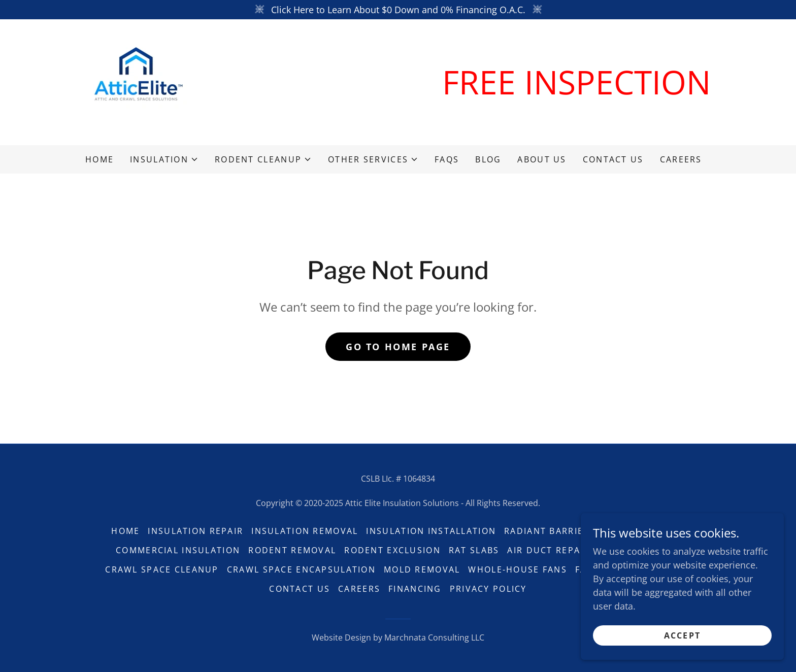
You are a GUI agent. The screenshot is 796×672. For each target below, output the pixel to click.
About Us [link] (542, 159)
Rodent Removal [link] (292, 550)
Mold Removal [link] (422, 569)
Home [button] (125, 531)
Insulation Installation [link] (431, 531)
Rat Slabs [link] (474, 550)
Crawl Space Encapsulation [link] (301, 569)
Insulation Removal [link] (305, 531)
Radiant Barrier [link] (547, 531)
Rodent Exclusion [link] (392, 550)
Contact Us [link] (613, 159)
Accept (683, 635)
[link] (136, 81)
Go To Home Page (398, 347)
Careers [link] (681, 159)
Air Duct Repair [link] (548, 550)
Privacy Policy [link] (488, 589)
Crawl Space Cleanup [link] (162, 569)
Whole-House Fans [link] (518, 569)
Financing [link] (415, 589)
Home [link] (99, 159)
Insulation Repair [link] (195, 531)
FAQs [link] (447, 159)
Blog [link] (488, 159)
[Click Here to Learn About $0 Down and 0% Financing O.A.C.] (398, 10)
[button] (164, 159)
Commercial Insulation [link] (178, 550)
